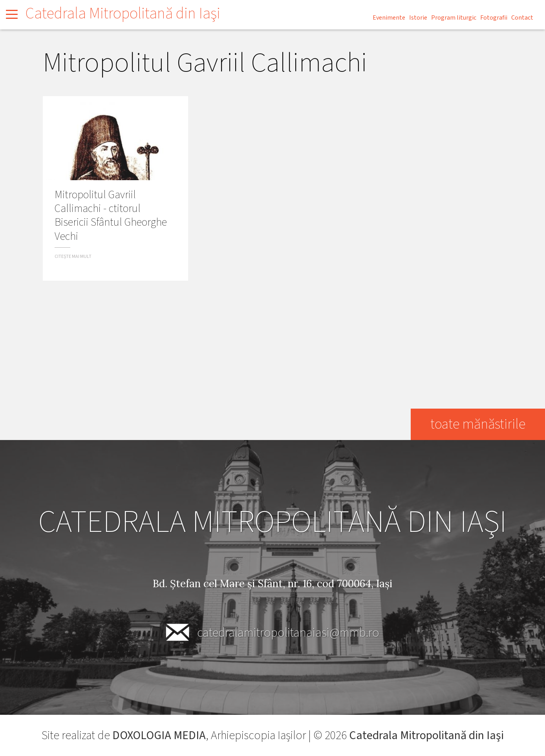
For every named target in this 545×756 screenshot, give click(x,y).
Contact (522, 18)
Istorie (418, 18)
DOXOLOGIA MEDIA (159, 735)
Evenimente (389, 18)
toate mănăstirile (477, 424)
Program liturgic (454, 18)
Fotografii (494, 18)
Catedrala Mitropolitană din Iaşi (123, 14)
